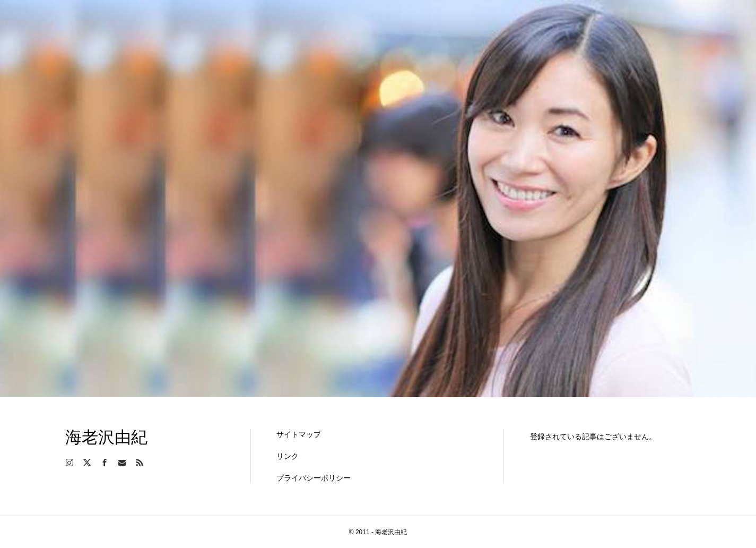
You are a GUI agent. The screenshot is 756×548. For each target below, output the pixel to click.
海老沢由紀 (106, 437)
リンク (288, 456)
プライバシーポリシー (314, 478)
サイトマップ (299, 434)
